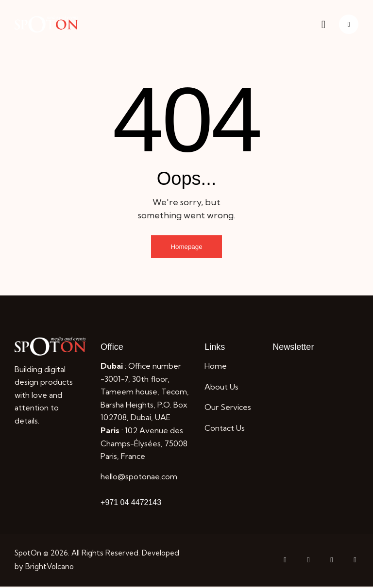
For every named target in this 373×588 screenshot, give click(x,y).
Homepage (187, 247)
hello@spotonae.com (139, 478)
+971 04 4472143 (131, 504)
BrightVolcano (50, 568)
